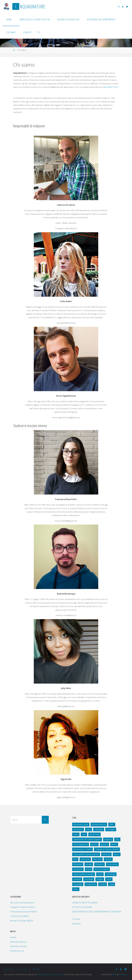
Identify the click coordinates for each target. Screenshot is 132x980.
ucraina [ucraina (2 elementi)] (103, 884)
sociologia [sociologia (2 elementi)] (89, 879)
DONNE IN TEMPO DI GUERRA (85, 903)
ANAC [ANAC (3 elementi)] (112, 824)
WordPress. (123, 974)
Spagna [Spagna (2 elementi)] (100, 879)
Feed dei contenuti (18, 942)
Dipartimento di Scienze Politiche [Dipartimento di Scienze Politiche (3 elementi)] (87, 839)
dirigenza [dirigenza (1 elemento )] (108, 839)
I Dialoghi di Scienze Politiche (23, 907)
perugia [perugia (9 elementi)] (89, 864)
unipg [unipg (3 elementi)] (112, 884)
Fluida (114, 974)
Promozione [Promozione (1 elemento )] (112, 864)
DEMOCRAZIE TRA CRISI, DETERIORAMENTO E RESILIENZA (97, 912)
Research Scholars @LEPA (22, 921)
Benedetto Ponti (111, 87)
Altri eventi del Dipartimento (22, 903)
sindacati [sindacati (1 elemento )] (77, 879)
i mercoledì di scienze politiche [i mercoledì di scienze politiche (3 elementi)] (86, 854)
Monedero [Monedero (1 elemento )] (78, 864)
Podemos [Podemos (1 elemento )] (100, 864)
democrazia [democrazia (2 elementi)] (94, 834)
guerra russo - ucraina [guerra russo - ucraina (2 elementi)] (82, 849)
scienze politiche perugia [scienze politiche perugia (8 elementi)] (84, 874)
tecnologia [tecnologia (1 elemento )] (78, 884)
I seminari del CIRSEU (19, 916)
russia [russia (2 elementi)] (89, 869)
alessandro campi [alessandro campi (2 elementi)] (81, 824)
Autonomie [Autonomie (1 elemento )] (78, 829)
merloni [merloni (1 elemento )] (108, 859)
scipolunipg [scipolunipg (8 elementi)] (111, 874)
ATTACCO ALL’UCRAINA (82, 907)
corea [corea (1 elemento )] (76, 834)
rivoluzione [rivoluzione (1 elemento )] (78, 869)
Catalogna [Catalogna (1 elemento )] (99, 829)
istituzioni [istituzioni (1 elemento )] (106, 854)
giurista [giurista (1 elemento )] (94, 844)
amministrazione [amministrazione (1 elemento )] (99, 824)
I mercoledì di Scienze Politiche (24, 912)
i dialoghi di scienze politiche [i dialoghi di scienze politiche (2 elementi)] (107, 849)
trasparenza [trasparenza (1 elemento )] (91, 884)
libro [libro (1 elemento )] (75, 859)
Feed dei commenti (19, 946)
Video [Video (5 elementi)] (76, 889)
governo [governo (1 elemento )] (104, 844)
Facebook (76, 924)
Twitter (36, 969)
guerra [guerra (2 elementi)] (114, 844)
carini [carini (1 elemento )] (89, 829)
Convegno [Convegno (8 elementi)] (111, 829)
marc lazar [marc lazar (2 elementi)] (85, 859)
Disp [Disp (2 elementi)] (117, 839)
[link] (39, 32)
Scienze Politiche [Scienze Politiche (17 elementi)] (102, 869)
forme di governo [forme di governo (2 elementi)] (81, 844)
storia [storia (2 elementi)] (109, 879)
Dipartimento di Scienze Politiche (50, 974)
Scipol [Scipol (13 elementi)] (100, 874)
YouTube (76, 919)
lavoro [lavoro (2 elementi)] (117, 854)
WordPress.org (17, 951)
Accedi (13, 937)
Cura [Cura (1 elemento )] (84, 834)
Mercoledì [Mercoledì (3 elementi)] (97, 859)
